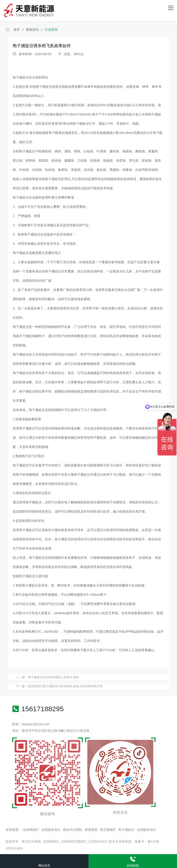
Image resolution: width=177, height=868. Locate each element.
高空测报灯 (108, 830)
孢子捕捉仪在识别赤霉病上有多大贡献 (53, 677)
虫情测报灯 (31, 830)
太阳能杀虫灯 (51, 830)
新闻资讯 (32, 30)
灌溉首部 (91, 830)
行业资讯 (51, 30)
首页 (17, 30)
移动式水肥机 (73, 830)
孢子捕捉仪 (21, 77)
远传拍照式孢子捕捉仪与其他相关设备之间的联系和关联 (65, 686)
